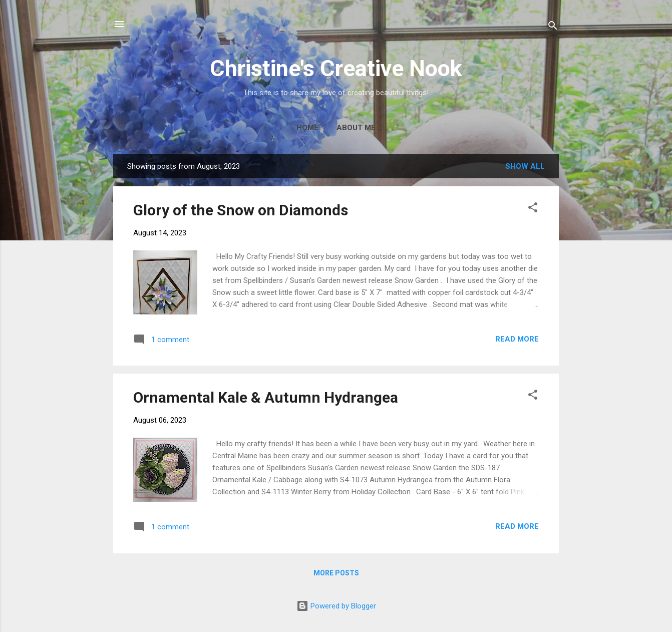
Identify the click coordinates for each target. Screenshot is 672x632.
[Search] (553, 27)
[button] (533, 209)
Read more (517, 339)
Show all (525, 166)
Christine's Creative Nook (336, 68)
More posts (336, 573)
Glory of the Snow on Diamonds (241, 210)
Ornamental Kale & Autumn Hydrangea (266, 397)
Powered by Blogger (336, 606)
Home (307, 128)
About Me (356, 128)
